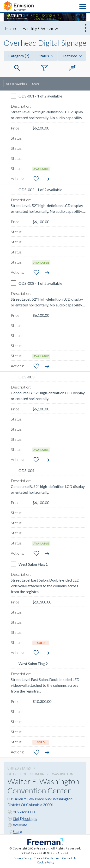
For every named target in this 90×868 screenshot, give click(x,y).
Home (11, 28)
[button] (17, 68)
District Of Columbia (26, 774)
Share (36, 84)
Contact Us (69, 858)
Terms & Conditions (47, 858)
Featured (72, 56)
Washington (63, 774)
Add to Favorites (16, 84)
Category (19, 56)
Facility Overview (40, 28)
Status (46, 56)
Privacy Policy (22, 858)
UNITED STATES (19, 768)
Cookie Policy (46, 862)
